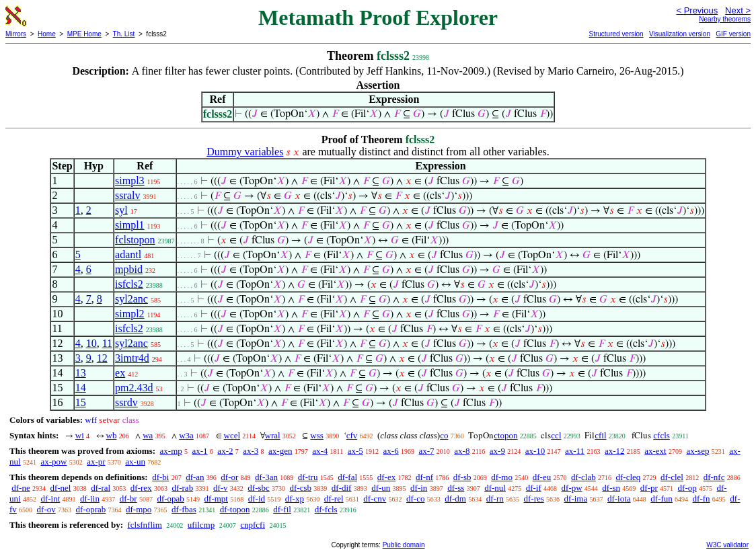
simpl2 (130, 314)
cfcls (661, 435)
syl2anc (131, 299)
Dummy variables (245, 152)
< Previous (697, 10)
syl (121, 210)
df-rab (182, 488)
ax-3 (251, 451)
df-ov (46, 509)
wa (148, 435)
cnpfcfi (253, 525)
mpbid (129, 269)
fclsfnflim (144, 525)
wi (80, 435)
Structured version (616, 34)
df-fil (282, 509)
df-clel (672, 477)
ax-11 (575, 451)
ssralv (127, 195)
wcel (232, 435)
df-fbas (184, 509)
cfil (600, 435)
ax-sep (697, 451)
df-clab (583, 477)
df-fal (347, 477)
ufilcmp (201, 525)
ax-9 (497, 451)
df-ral (101, 488)
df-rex (141, 488)
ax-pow (53, 462)
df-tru (308, 477)
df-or (229, 477)
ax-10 (535, 451)
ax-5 (355, 451)
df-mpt (216, 499)
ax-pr (96, 462)
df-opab (170, 499)
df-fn (702, 499)
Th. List (124, 34)
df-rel (334, 499)
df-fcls (326, 509)
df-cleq (628, 477)
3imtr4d (132, 358)
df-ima (576, 499)
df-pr (649, 488)
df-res (533, 499)
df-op (687, 488)
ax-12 (615, 451)
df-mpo (139, 509)
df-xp (295, 499)
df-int (50, 499)
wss (317, 435)
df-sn (611, 488)
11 (107, 343)
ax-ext (655, 451)
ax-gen (280, 451)
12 (102, 358)
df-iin (90, 499)
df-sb (462, 477)
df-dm (455, 499)
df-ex (386, 477)
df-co (415, 499)
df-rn (495, 499)
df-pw (572, 488)
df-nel (60, 488)
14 (81, 388)
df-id (257, 499)
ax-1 (200, 451)
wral (273, 435)
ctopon (505, 435)
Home (47, 34)
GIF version (733, 34)
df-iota (619, 499)
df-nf (424, 477)
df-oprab (91, 509)
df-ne (21, 488)
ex (120, 373)
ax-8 (462, 451)
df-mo (502, 477)
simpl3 (130, 181)
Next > (738, 10)
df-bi (160, 477)
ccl (556, 435)
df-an (195, 477)
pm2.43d (134, 388)
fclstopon (135, 240)
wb (112, 435)
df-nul (495, 488)
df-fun (661, 499)
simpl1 (130, 225)
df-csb (301, 488)
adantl (128, 254)
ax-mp (171, 451)
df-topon (235, 509)
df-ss (456, 488)
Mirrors (16, 34)
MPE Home (84, 34)
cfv (352, 435)
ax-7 (426, 451)
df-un (381, 488)
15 (81, 402)
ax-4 (320, 451)
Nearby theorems (725, 19)
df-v (221, 488)
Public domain (404, 545)
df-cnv (375, 499)
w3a (186, 435)
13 (81, 373)
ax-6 (391, 451)
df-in (419, 488)
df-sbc (259, 488)
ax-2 (225, 451)
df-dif (342, 488)
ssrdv (126, 402)
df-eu (542, 477)
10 (91, 343)
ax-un (135, 462)
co (444, 435)
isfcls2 (129, 284)
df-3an (266, 477)
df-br (128, 499)
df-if (534, 488)
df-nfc (714, 477)
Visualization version (680, 34)
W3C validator (727, 545)
